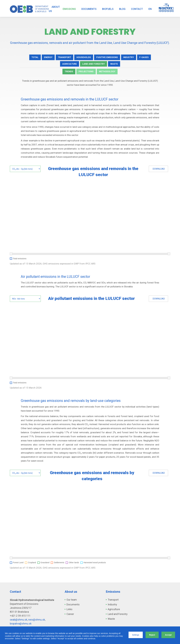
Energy (45, 58)
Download (159, 170)
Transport (62, 58)
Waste (116, 64)
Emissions (69, 9)
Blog (122, 9)
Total (31, 58)
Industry (131, 58)
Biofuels (108, 9)
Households (83, 58)
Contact (137, 9)
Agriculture (68, 64)
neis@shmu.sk (37, 621)
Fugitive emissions (108, 58)
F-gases (148, 58)
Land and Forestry (94, 64)
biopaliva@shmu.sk (21, 625)
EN (150, 9)
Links (69, 610)
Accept (168, 635)
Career (70, 615)
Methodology (108, 73)
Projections (86, 73)
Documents (89, 9)
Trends (67, 73)
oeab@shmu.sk (19, 621)
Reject (152, 635)
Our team (72, 601)
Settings (136, 635)
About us (54, 9)
